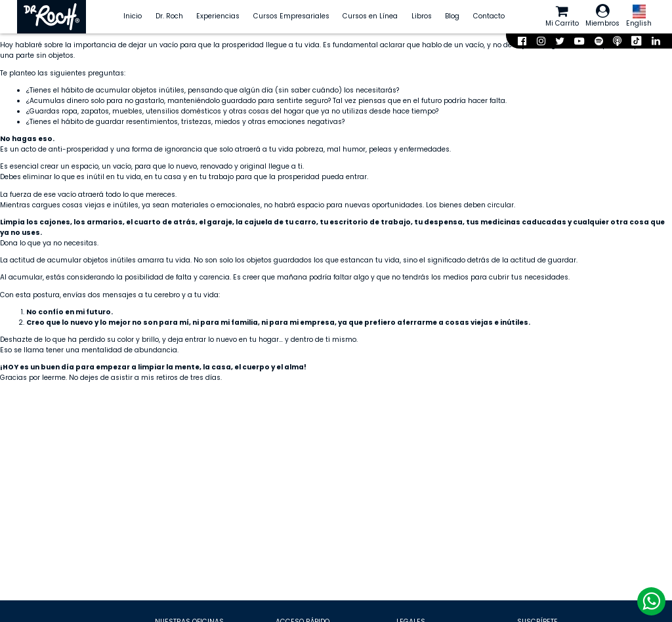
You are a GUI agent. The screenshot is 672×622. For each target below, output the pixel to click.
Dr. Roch (169, 16)
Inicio (133, 16)
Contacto (489, 16)
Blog (452, 16)
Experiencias (218, 16)
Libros (422, 16)
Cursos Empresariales (291, 16)
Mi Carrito (562, 16)
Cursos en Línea (370, 16)
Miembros (602, 16)
